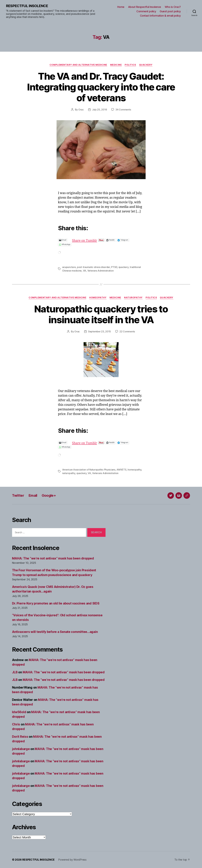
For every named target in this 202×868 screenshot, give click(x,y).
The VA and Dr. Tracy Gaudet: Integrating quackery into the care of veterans (101, 87)
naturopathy (69, 473)
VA (85, 271)
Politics (130, 65)
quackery (123, 267)
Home (121, 7)
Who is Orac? (173, 7)
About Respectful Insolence (145, 7)
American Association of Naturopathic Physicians (89, 470)
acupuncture (69, 267)
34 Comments (123, 110)
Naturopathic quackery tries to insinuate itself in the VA (101, 314)
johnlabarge (21, 749)
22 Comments (127, 331)
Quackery (146, 65)
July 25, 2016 (100, 110)
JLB (15, 672)
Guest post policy (170, 11)
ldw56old (19, 712)
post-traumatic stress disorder (94, 267)
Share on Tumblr (94, 240)
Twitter (18, 495)
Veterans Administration (101, 271)
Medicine (116, 65)
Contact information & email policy (160, 16)
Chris (16, 724)
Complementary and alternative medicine (78, 65)
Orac (81, 110)
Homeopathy (98, 298)
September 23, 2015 (100, 331)
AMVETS (121, 470)
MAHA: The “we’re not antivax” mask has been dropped (53, 558)
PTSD (114, 267)
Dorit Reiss (20, 737)
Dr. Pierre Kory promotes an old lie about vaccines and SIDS (56, 603)
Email (33, 495)
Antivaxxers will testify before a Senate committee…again (55, 632)
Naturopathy (133, 298)
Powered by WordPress (72, 860)
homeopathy (134, 470)
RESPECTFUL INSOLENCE (27, 6)
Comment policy (146, 11)
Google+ (49, 495)
